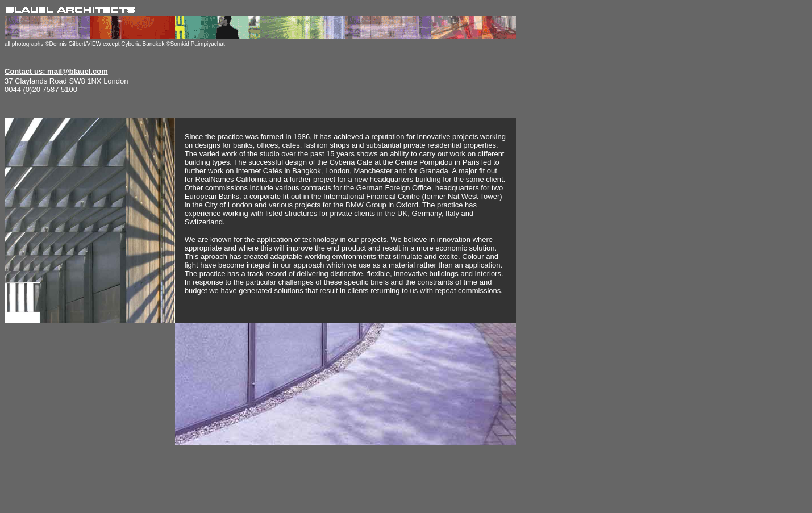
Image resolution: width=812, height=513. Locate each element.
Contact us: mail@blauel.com (56, 71)
